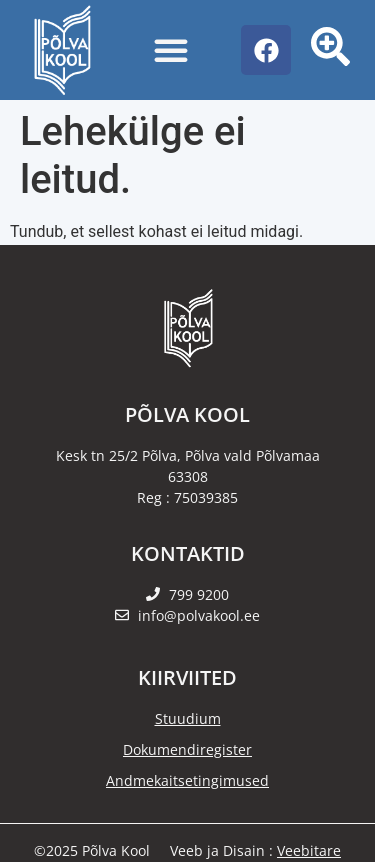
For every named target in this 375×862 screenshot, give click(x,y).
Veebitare (309, 850)
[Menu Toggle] (171, 50)
